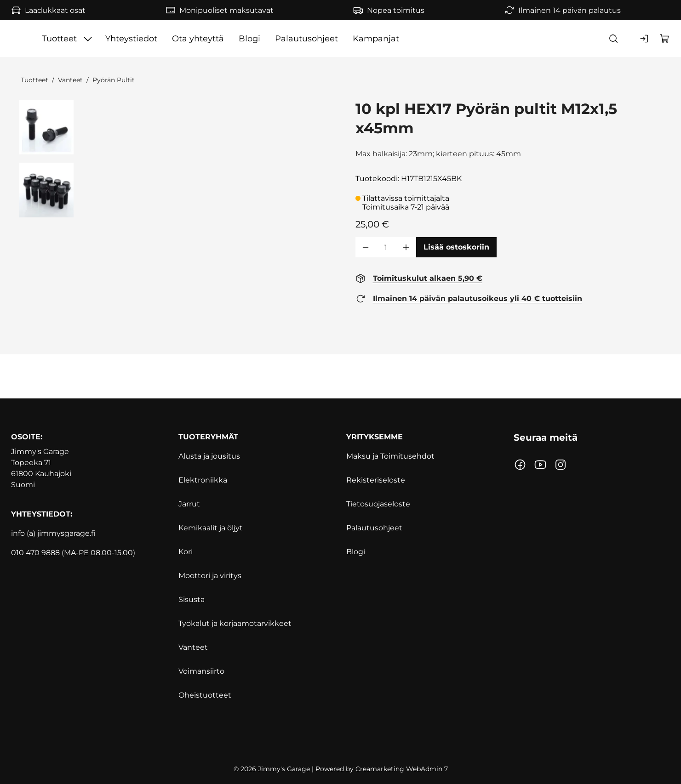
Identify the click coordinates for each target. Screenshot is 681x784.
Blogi (356, 552)
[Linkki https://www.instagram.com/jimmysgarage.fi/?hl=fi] (561, 465)
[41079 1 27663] (47, 190)
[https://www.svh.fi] (340, 735)
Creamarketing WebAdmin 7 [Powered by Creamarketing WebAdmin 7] (402, 769)
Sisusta (192, 599)
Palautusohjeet (374, 528)
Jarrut (189, 504)
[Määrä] (386, 247)
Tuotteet (34, 80)
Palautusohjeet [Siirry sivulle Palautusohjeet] (429, 39)
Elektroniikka (203, 480)
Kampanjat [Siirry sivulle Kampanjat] (499, 39)
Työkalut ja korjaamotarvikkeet (235, 623)
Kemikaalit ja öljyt (211, 528)
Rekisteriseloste (376, 480)
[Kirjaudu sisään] (645, 39)
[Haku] (613, 39)
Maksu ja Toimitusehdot (390, 456)
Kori (186, 552)
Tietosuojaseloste (378, 504)
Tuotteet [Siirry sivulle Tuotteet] (182, 39)
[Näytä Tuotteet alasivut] (211, 39)
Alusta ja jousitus (209, 456)
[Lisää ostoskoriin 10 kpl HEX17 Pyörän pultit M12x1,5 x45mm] (456, 247)
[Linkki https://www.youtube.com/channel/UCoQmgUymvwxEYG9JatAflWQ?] (540, 465)
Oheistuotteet (205, 695)
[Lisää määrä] (406, 247)
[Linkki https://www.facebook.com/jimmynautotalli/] (520, 465)
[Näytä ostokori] (665, 39)
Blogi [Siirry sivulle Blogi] (372, 39)
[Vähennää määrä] (366, 247)
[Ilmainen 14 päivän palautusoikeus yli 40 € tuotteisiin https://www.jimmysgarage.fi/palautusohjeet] (469, 299)
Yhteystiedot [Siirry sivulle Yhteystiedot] (254, 39)
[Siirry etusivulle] (72, 39)
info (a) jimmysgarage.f (52, 533)
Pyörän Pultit (114, 80)
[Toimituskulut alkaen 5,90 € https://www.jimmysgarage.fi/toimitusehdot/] (419, 278)
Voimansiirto (201, 671)
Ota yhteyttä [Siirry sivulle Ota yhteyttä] (321, 39)
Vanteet (70, 80)
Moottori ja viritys (210, 576)
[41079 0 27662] (47, 127)
